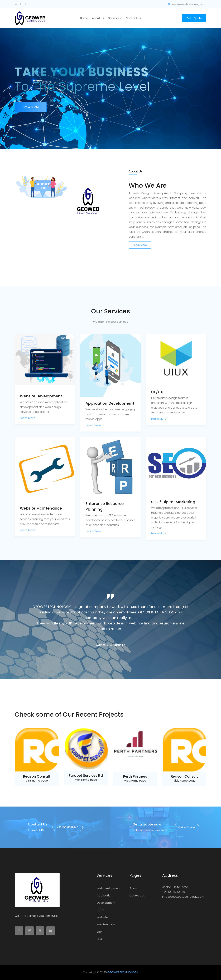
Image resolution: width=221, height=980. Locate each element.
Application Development (110, 403)
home (84, 18)
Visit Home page (37, 781)
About (134, 888)
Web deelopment (109, 888)
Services (115, 18)
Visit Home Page (135, 781)
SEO (99, 939)
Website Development (41, 396)
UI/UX (100, 910)
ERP (99, 932)
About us (98, 18)
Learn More (140, 245)
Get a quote (187, 827)
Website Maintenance (41, 508)
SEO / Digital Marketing (173, 502)
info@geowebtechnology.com (187, 4)
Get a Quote (194, 18)
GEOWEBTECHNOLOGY (123, 972)
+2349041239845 (68, 827)
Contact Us (133, 18)
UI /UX (157, 392)
